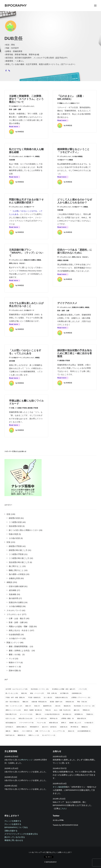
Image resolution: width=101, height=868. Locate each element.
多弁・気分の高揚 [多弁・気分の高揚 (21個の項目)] (12, 702)
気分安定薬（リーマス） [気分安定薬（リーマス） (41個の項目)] (40, 689)
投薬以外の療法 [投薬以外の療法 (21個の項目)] (62, 697)
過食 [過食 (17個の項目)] (28, 706)
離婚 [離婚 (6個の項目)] (16, 731)
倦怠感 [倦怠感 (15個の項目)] (67, 706)
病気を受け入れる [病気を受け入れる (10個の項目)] (25, 718)
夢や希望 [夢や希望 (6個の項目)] (74, 727)
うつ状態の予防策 (21, 408)
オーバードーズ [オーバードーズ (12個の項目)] (26, 714)
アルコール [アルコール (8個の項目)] (41, 723)
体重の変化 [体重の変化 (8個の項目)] (53, 723)
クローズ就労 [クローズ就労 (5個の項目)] (27, 731)
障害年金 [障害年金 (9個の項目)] (54, 718)
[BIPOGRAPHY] (16, 6)
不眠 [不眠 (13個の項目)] (48, 710)
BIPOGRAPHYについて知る (16, 827)
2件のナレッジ (26, 760)
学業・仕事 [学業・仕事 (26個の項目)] (52, 693)
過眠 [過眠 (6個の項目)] (8, 731)
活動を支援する (11, 831)
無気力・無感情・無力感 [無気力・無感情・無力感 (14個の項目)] (33, 710)
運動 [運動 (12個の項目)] (38, 714)
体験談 (37, 156)
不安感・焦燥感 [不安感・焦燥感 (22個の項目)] (34, 697)
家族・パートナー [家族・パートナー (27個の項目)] (37, 693)
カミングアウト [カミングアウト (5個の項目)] (59, 731)
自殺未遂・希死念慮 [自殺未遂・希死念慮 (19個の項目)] (39, 702)
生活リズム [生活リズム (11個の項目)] (10, 718)
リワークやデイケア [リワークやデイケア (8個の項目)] (26, 723)
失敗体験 (12, 160)
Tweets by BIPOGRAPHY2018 (65, 825)
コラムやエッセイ (28, 106)
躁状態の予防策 (65, 361)
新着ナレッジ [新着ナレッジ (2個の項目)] (34, 735)
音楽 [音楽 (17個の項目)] (37, 706)
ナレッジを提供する (13, 824)
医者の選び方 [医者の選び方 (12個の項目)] (11, 714)
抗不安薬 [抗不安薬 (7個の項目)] (9, 727)
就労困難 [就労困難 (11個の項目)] (79, 714)
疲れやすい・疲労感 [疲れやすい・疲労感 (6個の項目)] (49, 727)
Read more (15, 127)
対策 (13, 408)
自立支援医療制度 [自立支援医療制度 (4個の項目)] (84, 731)
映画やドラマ (75, 103)
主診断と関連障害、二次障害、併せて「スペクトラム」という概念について (26, 99)
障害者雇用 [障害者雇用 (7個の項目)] (34, 727)
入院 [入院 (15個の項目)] (58, 706)
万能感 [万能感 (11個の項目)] (90, 714)
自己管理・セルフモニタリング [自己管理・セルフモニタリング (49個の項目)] (17, 689)
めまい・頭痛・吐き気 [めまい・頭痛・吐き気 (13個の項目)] (62, 710)
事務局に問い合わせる (14, 840)
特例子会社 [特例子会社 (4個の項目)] (10, 735)
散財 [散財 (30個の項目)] (24, 693)
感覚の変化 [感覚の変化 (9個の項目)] (82, 718)
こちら (63, 808)
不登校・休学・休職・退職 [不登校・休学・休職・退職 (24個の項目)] (15, 697)
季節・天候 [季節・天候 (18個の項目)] (82, 702)
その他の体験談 (77, 156)
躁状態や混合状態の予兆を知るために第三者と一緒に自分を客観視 (75, 353)
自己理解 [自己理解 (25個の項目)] (64, 693)
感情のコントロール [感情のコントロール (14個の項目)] (13, 710)
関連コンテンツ (65, 103)
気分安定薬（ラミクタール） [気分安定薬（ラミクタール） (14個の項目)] (84, 706)
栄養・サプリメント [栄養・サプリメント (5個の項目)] (43, 731)
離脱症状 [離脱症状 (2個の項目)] (22, 735)
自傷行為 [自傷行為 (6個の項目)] (64, 727)
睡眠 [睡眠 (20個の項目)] (25, 702)
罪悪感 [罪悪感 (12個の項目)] (86, 710)
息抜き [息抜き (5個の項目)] (71, 731)
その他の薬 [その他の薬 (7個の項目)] (89, 723)
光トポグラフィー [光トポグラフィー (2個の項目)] (49, 735)
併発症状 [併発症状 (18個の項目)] (70, 702)
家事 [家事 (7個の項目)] (64, 723)
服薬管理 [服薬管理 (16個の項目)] (47, 706)
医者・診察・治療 (15, 109)
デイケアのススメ (67, 303)
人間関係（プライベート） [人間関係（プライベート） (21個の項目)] (81, 697)
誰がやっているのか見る (15, 837)
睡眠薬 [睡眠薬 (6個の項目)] (85, 727)
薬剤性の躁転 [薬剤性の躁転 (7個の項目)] (22, 727)
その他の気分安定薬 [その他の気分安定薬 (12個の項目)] (52, 714)
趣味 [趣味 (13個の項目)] (77, 710)
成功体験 (12, 361)
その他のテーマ (16, 106)
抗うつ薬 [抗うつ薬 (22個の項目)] (48, 697)
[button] (95, 6)
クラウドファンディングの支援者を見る (21, 834)
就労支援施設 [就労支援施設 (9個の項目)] (11, 723)
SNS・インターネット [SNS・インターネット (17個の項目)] (14, 706)
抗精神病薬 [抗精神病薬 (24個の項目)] (77, 693)
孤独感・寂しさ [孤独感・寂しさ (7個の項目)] (75, 723)
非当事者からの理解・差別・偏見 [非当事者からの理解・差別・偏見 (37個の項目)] (64, 689)
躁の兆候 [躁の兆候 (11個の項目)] (67, 714)
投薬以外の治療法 (30, 260)
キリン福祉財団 (59, 787)
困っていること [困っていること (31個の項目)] (12, 693)
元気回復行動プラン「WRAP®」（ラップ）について (26, 253)
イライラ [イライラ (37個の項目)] (83, 689)
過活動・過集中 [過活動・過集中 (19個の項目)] (56, 702)
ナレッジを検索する (13, 821)
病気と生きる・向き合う (17, 263)
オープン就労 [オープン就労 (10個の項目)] (41, 718)
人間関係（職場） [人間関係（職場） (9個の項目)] (67, 718)
